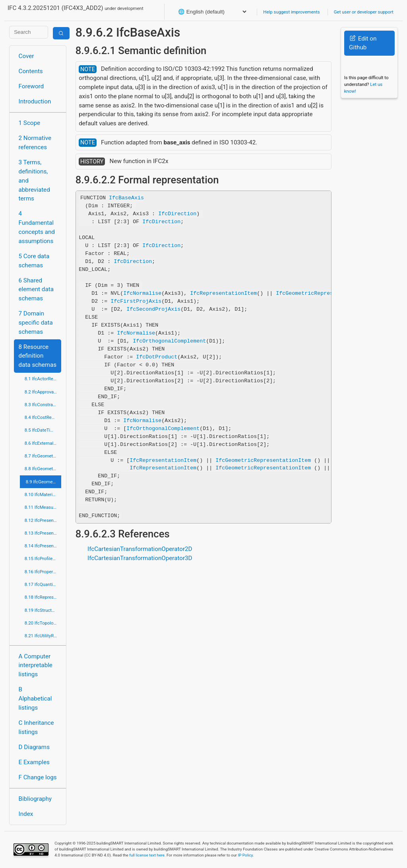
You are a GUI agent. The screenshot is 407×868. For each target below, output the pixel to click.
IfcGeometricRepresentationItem (324, 293)
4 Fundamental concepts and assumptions (37, 227)
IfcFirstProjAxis (136, 301)
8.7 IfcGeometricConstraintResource (43, 456)
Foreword (31, 86)
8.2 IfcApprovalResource (43, 392)
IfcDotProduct (157, 357)
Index (26, 814)
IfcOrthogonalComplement (169, 341)
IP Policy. (246, 855)
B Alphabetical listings (35, 699)
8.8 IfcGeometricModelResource (43, 469)
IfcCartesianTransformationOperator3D (140, 558)
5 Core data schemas (34, 261)
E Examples (34, 762)
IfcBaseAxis (126, 198)
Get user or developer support (364, 12)
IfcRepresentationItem (223, 293)
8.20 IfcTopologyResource (43, 623)
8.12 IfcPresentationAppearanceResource (43, 520)
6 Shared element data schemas (36, 290)
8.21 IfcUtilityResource (43, 636)
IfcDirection (177, 214)
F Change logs (38, 777)
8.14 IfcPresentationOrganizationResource (43, 546)
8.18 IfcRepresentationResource (43, 597)
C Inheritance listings (36, 727)
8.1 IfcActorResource (43, 379)
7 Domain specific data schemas (36, 323)
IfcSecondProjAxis (153, 309)
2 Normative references (35, 143)
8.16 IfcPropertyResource (43, 572)
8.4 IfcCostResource (43, 417)
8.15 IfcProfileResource (43, 559)
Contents (31, 71)
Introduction (35, 101)
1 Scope (30, 123)
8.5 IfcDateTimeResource (43, 430)
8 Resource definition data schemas (38, 356)
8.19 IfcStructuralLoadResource (43, 610)
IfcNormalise (142, 293)
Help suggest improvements (291, 12)
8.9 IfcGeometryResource (44, 482)
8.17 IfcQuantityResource (43, 584)
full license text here (147, 855)
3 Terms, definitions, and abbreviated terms (34, 180)
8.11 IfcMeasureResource (43, 507)
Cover (26, 56)
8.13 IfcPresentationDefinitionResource (43, 533)
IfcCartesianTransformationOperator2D (140, 549)
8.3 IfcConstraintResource (43, 405)
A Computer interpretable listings (36, 666)
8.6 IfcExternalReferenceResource (43, 443)
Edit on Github (363, 43)
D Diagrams (34, 747)
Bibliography (35, 799)
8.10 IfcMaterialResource (43, 494)
